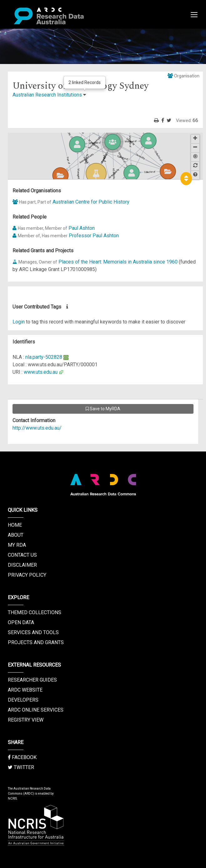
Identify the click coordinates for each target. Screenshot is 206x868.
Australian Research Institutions (47, 95)
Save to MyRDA (103, 409)
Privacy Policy (27, 575)
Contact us (22, 555)
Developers (23, 700)
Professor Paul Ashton (94, 236)
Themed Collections (35, 612)
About (16, 535)
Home (15, 525)
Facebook (22, 757)
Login (19, 322)
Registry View (26, 720)
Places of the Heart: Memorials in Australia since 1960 (118, 262)
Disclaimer (22, 565)
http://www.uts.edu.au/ (37, 428)
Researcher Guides (32, 680)
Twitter (21, 767)
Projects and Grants (36, 642)
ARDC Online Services (36, 710)
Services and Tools (33, 632)
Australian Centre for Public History (91, 202)
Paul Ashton (82, 228)
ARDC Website (25, 690)
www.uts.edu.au (41, 372)
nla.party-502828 (44, 357)
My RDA (17, 545)
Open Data (21, 622)
